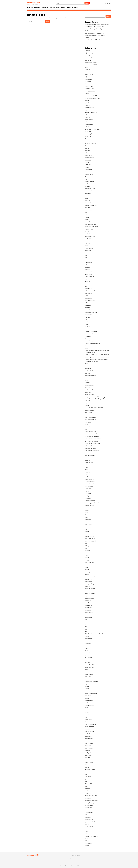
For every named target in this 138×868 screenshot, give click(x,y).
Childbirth (87, 200)
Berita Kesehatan (89, 158)
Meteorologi (88, 508)
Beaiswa (87, 148)
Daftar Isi (87, 215)
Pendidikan (87, 586)
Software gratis (89, 762)
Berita (86, 153)
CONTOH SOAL (88, 208)
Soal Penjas (88, 746)
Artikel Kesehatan (89, 122)
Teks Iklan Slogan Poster (91, 796)
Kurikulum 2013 (88, 446)
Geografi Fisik (88, 274)
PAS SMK (87, 574)
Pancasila (87, 567)
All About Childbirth (90, 86)
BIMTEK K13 (88, 165)
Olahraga (87, 546)
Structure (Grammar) (90, 769)
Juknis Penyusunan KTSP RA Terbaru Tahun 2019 (97, 355)
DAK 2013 (87, 217)
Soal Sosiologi (88, 755)
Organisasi (87, 551)
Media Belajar (88, 498)
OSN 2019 (87, 553)
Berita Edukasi (88, 155)
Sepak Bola (88, 698)
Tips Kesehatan (89, 819)
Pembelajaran (88, 579)
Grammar (87, 284)
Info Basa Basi (88, 322)
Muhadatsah (88, 520)
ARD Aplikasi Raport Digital (91, 112)
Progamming (88, 643)
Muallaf (86, 517)
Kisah (86, 403)
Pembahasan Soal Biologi (91, 577)
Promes (87, 646)
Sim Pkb (87, 712)
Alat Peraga (88, 82)
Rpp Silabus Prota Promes (91, 681)
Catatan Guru (88, 193)
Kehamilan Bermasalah (90, 376)
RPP (86, 679)
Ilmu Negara (88, 305)
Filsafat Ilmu (88, 260)
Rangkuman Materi (89, 660)
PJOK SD (87, 620)
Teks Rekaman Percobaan (91, 800)
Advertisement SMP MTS (91, 65)
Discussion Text (89, 229)
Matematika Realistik (90, 484)
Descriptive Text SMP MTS (91, 227)
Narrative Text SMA (90, 534)
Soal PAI (87, 741)
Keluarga (87, 380)
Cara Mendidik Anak (90, 191)
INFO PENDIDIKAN (89, 329)
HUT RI (86, 303)
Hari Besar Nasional (90, 291)
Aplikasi (87, 103)
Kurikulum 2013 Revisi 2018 (92, 451)
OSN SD (87, 555)
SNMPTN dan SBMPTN (90, 724)
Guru (86, 286)
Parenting (87, 572)
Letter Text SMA (89, 460)
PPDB (86, 631)
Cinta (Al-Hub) (88, 203)
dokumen (87, 231)
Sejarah (87, 691)
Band (86, 139)
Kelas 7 (86, 378)
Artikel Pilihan (88, 127)
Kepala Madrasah (89, 385)
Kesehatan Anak (89, 390)
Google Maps (88, 281)
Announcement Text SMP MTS (92, 98)
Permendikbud (88, 617)
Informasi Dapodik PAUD (91, 331)
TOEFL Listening (89, 827)
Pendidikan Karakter (90, 589)
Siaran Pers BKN (89, 710)
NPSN (86, 543)
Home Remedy (88, 298)
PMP (86, 624)
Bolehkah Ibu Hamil (89, 174)
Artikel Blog (88, 117)
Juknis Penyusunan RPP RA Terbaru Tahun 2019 (97, 357)
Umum (86, 838)
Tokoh (86, 831)
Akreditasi (87, 70)
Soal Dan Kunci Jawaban (91, 734)
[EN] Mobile (87, 51)
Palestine (87, 565)
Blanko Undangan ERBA (91, 172)
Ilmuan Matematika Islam (91, 312)
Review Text (88, 677)
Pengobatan (88, 591)
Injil (85, 339)
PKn (86, 622)
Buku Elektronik (89, 184)
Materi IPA (87, 491)
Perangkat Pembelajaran (91, 603)
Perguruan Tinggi (89, 612)
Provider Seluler (89, 653)
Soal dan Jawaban (89, 731)
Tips (86, 815)
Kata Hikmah (88, 368)
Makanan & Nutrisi (89, 479)
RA (85, 655)
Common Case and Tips (91, 205)
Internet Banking (89, 341)
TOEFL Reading (88, 829)
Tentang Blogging (89, 803)
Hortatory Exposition (90, 300)
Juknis (86, 348)
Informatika (88, 336)
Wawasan (87, 846)
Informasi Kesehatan (90, 334)
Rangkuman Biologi (90, 658)
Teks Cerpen (88, 793)
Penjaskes (87, 596)
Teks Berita (88, 791)
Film (86, 258)
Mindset (87, 510)
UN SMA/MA (88, 841)
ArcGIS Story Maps (89, 108)
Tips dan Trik (88, 817)
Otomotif (87, 560)
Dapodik (87, 220)
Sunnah (86, 772)
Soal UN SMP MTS (89, 760)
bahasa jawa (88, 136)
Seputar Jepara (89, 700)
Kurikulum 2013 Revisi (90, 448)
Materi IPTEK (88, 493)
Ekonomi (87, 241)
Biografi (87, 167)
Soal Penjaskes (89, 748)
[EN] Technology (89, 53)
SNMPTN (87, 722)
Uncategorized (88, 843)
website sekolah (89, 848)
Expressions (88, 250)
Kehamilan (87, 373)
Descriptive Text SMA (90, 224)
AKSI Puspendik (89, 74)
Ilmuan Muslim (88, 315)
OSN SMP (87, 558)
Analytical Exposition (90, 91)
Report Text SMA (89, 672)
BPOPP (86, 179)
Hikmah (86, 296)
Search (87, 3)
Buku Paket (87, 186)
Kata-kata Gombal (89, 371)
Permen (87, 615)
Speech (87, 767)
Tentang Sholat (88, 808)
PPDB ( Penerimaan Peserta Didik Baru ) (95, 634)
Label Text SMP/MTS (90, 455)
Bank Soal (87, 141)
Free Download (89, 262)
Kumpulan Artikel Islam (90, 432)
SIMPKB (87, 717)
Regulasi (87, 670)
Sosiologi (87, 765)
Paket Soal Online (89, 562)
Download (87, 234)
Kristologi (87, 427)
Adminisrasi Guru (89, 58)
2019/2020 (87, 55)
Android (87, 93)
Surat (86, 774)
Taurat (86, 786)
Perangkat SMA (89, 608)
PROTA (86, 650)
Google (87, 279)
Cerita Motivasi (88, 196)
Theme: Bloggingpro (77, 865)
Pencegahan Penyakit (90, 584)
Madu (86, 474)
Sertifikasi (87, 703)
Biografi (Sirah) (88, 170)
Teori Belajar (88, 810)
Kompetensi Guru (89, 410)
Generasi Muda (88, 272)
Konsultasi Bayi (89, 413)
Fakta (86, 253)
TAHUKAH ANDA (88, 784)
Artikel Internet (89, 120)
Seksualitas (88, 696)
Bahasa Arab (88, 131)
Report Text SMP (89, 674)
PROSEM (87, 648)
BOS (86, 177)
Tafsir (86, 781)
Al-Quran (87, 77)
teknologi (87, 789)
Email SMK (87, 243)
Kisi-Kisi (87, 405)
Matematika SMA (89, 486)
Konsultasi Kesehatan (90, 417)
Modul (86, 512)
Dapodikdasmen (89, 222)
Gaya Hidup (88, 270)
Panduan (87, 570)
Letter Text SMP (89, 463)
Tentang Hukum (89, 805)
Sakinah (87, 686)
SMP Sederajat (88, 719)
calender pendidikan (90, 189)
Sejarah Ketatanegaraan (91, 693)
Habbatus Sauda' (89, 289)
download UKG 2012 (90, 236)
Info (86, 319)
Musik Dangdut (88, 524)
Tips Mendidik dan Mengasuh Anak (94, 822)
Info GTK (87, 324)
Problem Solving (89, 639)
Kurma (86, 453)
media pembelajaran (90, 501)
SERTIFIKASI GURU (89, 705)
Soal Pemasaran (89, 743)
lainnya (86, 458)
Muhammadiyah (89, 522)
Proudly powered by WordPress (64, 865)
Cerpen (87, 198)
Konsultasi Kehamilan (90, 415)
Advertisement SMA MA (91, 62)
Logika (86, 465)
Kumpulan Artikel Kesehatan (92, 434)
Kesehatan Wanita (89, 395)
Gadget (87, 265)
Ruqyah (87, 684)
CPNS (86, 212)
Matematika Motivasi (90, 482)
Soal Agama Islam (89, 727)
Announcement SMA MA (91, 96)
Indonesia (87, 317)
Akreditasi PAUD (89, 72)
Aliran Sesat (88, 84)
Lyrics (86, 470)
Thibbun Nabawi (89, 812)
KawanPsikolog (34, 2)
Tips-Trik (87, 824)
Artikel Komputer (89, 124)
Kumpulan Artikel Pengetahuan (93, 439)
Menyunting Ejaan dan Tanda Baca (93, 503)
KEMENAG (87, 383)
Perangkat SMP (89, 610)
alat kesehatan (88, 79)
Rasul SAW (87, 662)
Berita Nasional (88, 160)
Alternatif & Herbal (89, 89)
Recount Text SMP (89, 667)
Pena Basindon (88, 581)
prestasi (87, 636)
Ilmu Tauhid (87, 310)
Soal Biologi (88, 729)
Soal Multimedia (89, 739)
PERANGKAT (88, 601)
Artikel (86, 115)
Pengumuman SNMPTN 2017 (92, 593)
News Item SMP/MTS (90, 539)
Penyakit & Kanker (89, 598)
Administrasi (88, 60)
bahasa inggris (88, 134)
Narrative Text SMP (90, 536)
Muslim (86, 529)
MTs (86, 515)
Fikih (86, 255)
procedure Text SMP (90, 641)
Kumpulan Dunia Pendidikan (92, 441)
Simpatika (87, 715)
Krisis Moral (88, 422)
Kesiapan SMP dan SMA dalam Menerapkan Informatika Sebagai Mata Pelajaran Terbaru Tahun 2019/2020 (98, 399)
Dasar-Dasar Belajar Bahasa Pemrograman (96, 40)
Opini (86, 548)
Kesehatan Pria (89, 392)
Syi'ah (86, 779)
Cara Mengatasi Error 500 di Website (94, 33)
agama (86, 67)
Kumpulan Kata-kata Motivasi (92, 443)
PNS (86, 627)
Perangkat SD (88, 605)
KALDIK (86, 364)
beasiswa (87, 151)
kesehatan (87, 387)
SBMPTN (87, 689)
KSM (86, 429)
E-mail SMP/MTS (89, 239)
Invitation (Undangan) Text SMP (93, 343)
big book (87, 162)
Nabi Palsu (87, 532)
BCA (86, 146)
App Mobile (88, 105)
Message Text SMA (90, 505)
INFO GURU (87, 327)
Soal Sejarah (88, 753)
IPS (85, 346)
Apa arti (87, 101)
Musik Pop (87, 527)
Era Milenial (87, 246)
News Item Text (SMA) (90, 541)
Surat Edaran (88, 777)
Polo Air (87, 629)
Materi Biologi (88, 489)
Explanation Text (89, 248)
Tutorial (87, 834)
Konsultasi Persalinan (90, 420)
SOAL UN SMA (88, 758)
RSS (71, 858)
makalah (87, 477)
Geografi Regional (89, 277)
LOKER (86, 467)
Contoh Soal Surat (89, 210)
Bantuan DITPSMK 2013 (90, 143)
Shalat (86, 708)
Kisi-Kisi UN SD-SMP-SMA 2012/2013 (94, 408)
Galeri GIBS (87, 267)
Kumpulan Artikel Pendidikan (92, 436)
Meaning (87, 496)
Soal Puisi (87, 750)
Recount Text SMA (89, 665)
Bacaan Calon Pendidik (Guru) (92, 129)
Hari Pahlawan (88, 293)
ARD (86, 110)
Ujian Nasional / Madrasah (91, 836)
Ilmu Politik (87, 308)
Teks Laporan (88, 798)
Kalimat (87, 366)
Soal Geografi (88, 736)
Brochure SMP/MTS (90, 181)
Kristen (86, 424)
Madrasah (87, 472)
